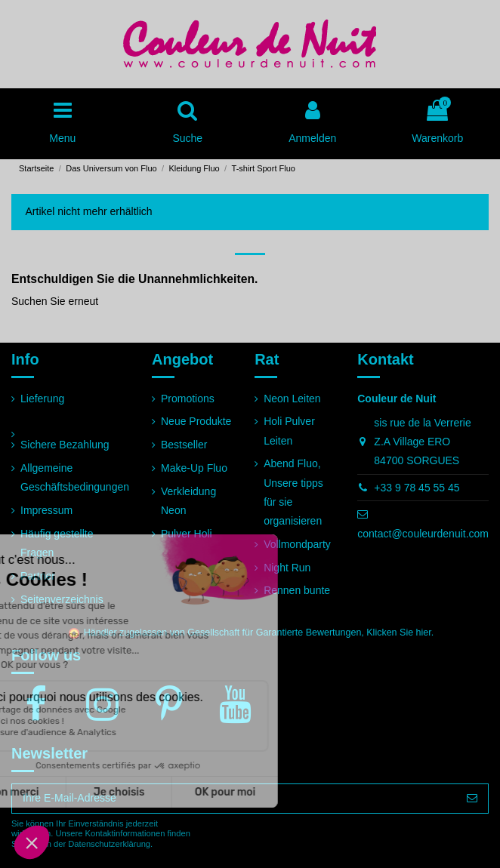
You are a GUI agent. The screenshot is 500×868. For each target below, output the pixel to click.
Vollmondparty (297, 544)
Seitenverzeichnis (62, 599)
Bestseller (184, 445)
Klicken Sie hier (398, 633)
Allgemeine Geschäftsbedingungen (75, 477)
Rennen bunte (297, 590)
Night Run (287, 568)
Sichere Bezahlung (65, 445)
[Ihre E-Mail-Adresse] (234, 799)
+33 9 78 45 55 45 (417, 488)
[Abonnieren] (472, 799)
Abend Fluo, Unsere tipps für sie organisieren (293, 492)
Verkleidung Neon (188, 501)
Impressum (46, 510)
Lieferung (42, 399)
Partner (38, 576)
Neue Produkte (196, 421)
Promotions (188, 399)
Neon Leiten (292, 399)
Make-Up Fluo (194, 468)
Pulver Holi (187, 534)
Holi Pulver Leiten (289, 431)
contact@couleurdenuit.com (423, 534)
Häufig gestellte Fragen (57, 543)
